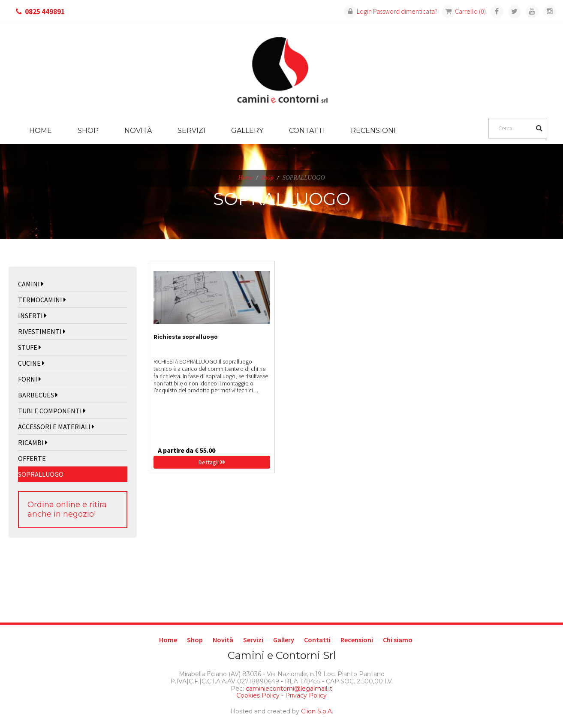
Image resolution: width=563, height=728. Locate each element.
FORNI (30, 379)
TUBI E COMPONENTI (52, 411)
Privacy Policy (306, 695)
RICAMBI (33, 442)
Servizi (191, 131)
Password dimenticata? (405, 11)
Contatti (307, 131)
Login (358, 11)
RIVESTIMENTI (42, 331)
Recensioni (373, 131)
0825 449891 (45, 12)
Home (41, 131)
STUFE (30, 347)
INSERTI (32, 316)
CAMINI (31, 284)
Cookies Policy (258, 695)
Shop (88, 131)
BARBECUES (38, 395)
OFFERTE (32, 458)
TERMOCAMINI (42, 300)
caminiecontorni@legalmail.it (288, 689)
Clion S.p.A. (317, 711)
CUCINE (31, 363)
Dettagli (212, 462)
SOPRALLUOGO (41, 474)
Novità (138, 131)
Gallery (247, 131)
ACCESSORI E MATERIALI (56, 427)
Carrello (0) (464, 11)
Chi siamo (398, 640)
